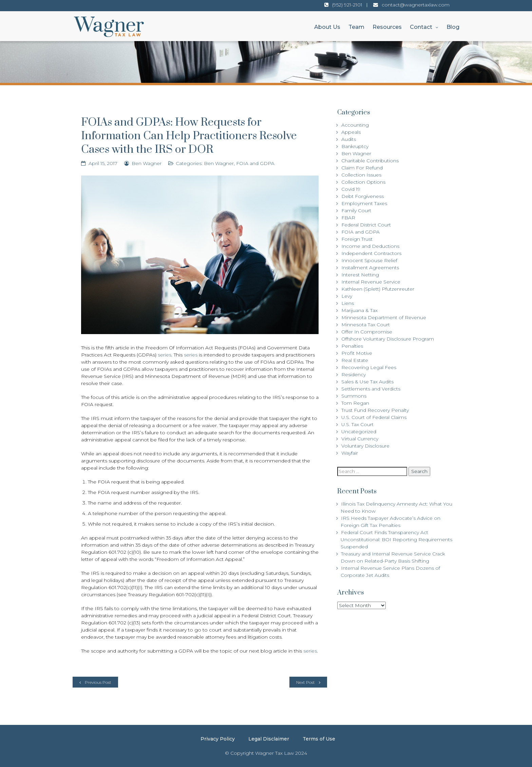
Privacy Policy (218, 739)
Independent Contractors (371, 253)
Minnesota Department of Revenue (384, 317)
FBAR (348, 218)
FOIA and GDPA (255, 163)
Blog (453, 27)
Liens (348, 303)
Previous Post (98, 682)
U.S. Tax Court (357, 424)
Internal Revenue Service (371, 282)
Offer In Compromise (367, 332)
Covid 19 (351, 189)
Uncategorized (359, 432)
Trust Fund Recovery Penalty (375, 410)
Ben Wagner (147, 163)
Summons (354, 396)
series (165, 355)
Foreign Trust (357, 239)
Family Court (356, 211)
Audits (349, 139)
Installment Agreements (370, 268)
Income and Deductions (370, 246)
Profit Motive (357, 353)
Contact (421, 27)
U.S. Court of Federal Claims (374, 417)
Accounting (355, 125)
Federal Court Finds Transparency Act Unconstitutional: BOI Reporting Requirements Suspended (396, 540)
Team (356, 27)
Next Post (306, 682)
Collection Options (363, 182)
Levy (347, 296)
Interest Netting (360, 275)
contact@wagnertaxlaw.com (416, 5)
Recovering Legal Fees (369, 367)
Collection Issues (361, 175)
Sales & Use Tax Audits (367, 382)
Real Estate (355, 360)
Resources (387, 27)
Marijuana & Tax (359, 310)
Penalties (352, 346)
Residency (354, 375)
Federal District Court (366, 225)
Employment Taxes (364, 203)
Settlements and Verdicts (371, 389)
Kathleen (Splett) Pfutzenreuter (378, 289)
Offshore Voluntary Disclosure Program (388, 339)
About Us (327, 27)
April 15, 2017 (103, 163)
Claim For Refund (362, 168)
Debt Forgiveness (363, 196)
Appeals (351, 132)
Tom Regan (355, 403)
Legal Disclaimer (269, 739)
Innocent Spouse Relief (369, 260)
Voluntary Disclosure (365, 446)
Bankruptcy (355, 146)
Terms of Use (319, 739)
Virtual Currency (360, 439)
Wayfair (350, 453)
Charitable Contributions (370, 161)
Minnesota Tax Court (366, 325)
